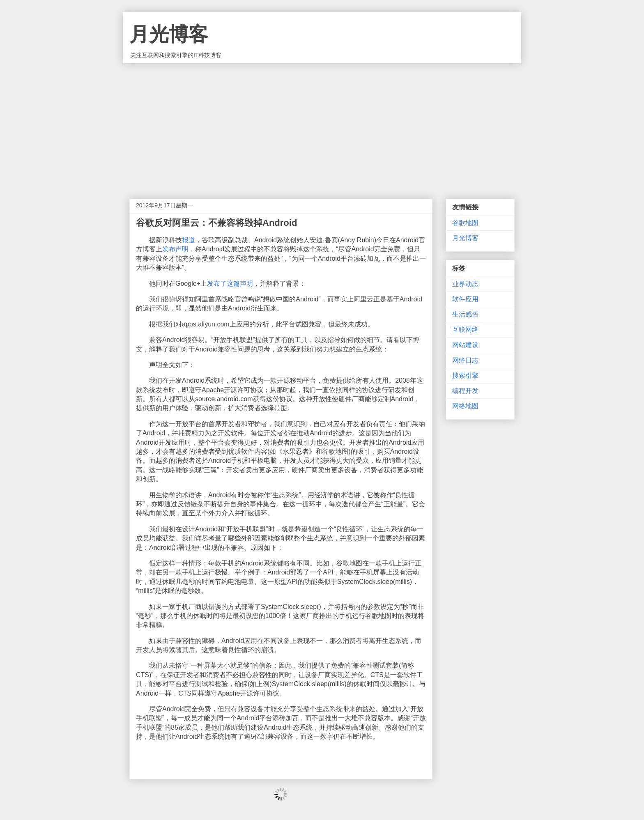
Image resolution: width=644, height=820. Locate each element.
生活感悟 (465, 314)
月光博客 (169, 34)
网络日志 (465, 360)
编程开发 (465, 391)
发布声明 (175, 249)
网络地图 (465, 406)
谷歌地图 (465, 223)
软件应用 (465, 299)
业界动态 (465, 284)
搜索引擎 (465, 376)
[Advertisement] (322, 125)
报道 (189, 240)
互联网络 (465, 330)
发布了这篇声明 (230, 284)
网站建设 (465, 345)
